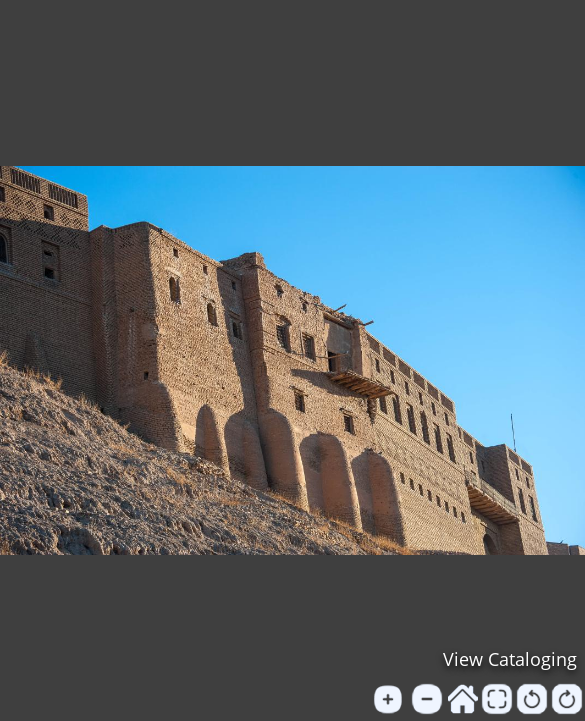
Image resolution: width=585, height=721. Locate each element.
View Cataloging (510, 659)
